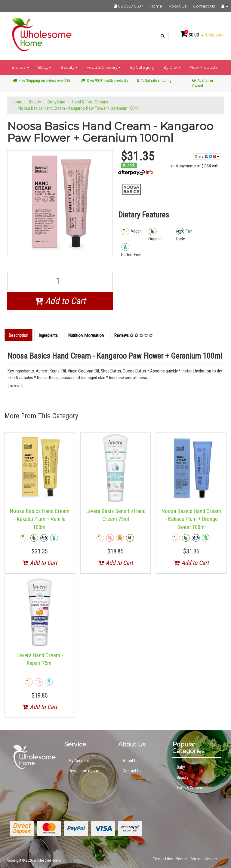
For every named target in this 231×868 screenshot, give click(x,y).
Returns (196, 859)
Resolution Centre (84, 771)
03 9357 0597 (128, 6)
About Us (178, 6)
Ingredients (48, 335)
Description (18, 335)
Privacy (182, 859)
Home (156, 6)
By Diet (172, 67)
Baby (45, 67)
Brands (20, 67)
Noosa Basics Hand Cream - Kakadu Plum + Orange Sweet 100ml (191, 519)
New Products (204, 67)
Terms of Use (163, 859)
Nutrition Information (86, 335)
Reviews (134, 335)
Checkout (215, 35)
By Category (142, 67)
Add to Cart (60, 301)
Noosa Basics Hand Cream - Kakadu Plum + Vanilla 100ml (40, 519)
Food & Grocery (104, 67)
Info (150, 172)
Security (211, 859)
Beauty (69, 67)
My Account (79, 761)
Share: (207, 157)
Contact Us (204, 6)
